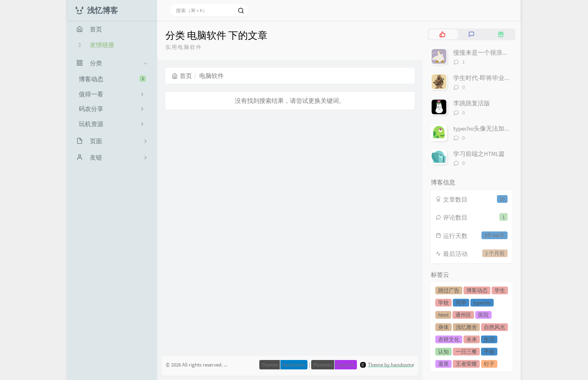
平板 (489, 352)
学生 (500, 290)
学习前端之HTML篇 (479, 154)
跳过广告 (449, 290)
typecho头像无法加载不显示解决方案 (503, 128)
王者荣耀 (466, 364)
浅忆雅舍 (466, 327)
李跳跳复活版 (472, 103)
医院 (483, 315)
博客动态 (112, 79)
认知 (443, 352)
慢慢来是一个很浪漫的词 (487, 52)
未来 (472, 339)
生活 (489, 339)
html (443, 315)
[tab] (442, 34)
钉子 (489, 364)
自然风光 (494, 327)
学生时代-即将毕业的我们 (488, 78)
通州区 (463, 315)
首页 (182, 76)
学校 (443, 303)
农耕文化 (449, 339)
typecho (482, 303)
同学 (461, 303)
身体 (443, 327)
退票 (443, 364)
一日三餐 (466, 352)
